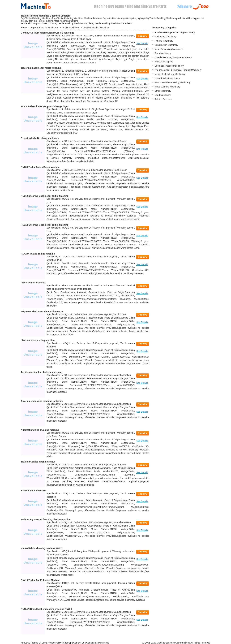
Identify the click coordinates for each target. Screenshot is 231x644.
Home (24, 28)
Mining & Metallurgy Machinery (170, 74)
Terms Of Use (39, 643)
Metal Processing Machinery (169, 49)
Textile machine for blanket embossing (41, 372)
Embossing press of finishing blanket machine (46, 519)
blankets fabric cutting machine (38, 340)
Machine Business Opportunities (173, 643)
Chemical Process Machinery (169, 66)
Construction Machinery (166, 45)
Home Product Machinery (167, 78)
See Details (142, 43)
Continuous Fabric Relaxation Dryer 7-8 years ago (47, 33)
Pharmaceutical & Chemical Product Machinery (178, 70)
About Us (26, 643)
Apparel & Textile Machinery (44, 28)
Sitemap (67, 643)
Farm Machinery (163, 53)
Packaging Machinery (165, 37)
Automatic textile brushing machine (40, 430)
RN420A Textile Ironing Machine (38, 254)
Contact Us (79, 643)
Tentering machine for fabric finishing (41, 68)
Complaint (91, 643)
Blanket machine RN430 (34, 491)
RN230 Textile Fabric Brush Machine (40, 167)
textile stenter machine (33, 283)
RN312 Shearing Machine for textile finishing (45, 196)
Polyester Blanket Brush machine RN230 (43, 311)
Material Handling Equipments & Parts (173, 57)
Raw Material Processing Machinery (172, 82)
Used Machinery (163, 95)
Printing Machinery (164, 41)
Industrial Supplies (164, 62)
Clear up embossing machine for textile (42, 401)
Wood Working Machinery (167, 87)
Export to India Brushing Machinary (40, 138)
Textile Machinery (71, 28)
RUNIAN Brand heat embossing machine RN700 (46, 609)
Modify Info (104, 643)
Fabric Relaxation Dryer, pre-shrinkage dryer (45, 106)
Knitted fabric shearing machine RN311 (42, 548)
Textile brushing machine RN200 (38, 462)
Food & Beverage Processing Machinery (175, 32)
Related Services (163, 99)
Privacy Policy (54, 643)
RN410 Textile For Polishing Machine (40, 580)
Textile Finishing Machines (96, 28)
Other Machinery (163, 91)
